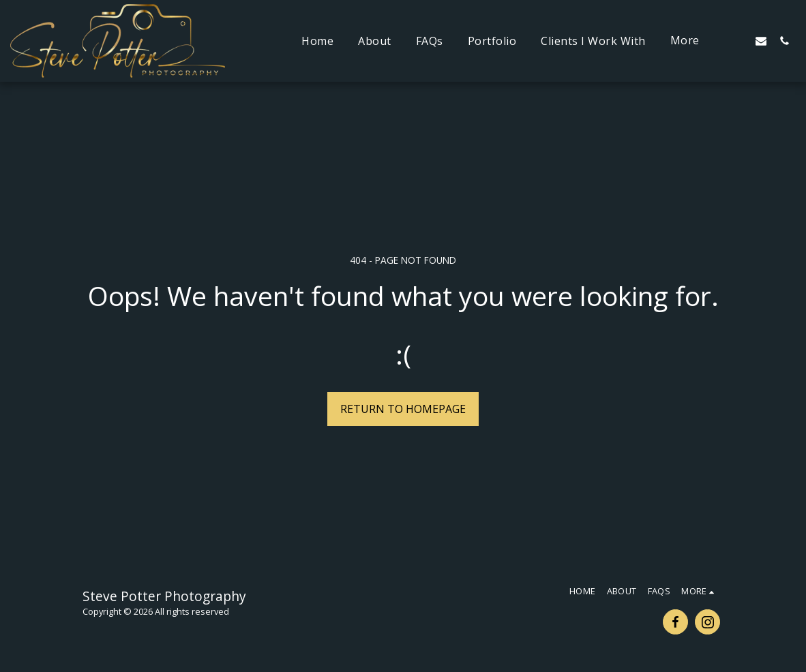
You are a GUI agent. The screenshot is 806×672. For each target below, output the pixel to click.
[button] (738, 41)
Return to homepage (403, 409)
